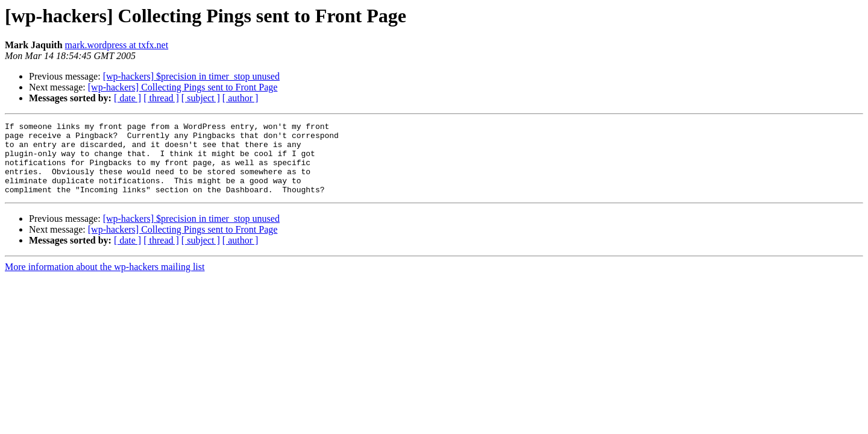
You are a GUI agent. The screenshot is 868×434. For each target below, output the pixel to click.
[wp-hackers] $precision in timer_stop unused (191, 76)
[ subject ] (201, 98)
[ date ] (127, 98)
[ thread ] (161, 98)
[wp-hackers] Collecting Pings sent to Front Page (183, 87)
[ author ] (241, 98)
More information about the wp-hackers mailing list (105, 281)
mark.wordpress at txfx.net (117, 45)
